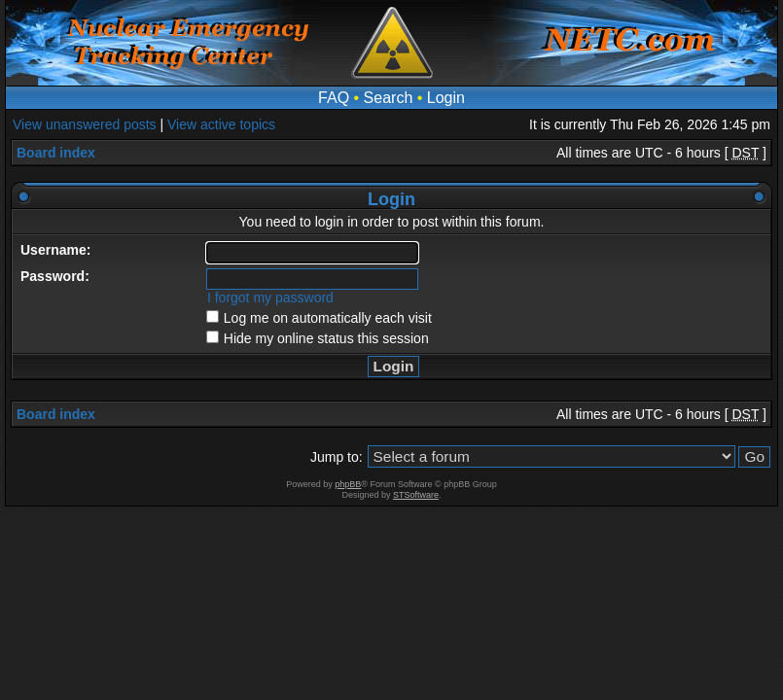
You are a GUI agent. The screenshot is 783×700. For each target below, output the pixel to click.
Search (389, 98)
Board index (56, 153)
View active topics (221, 124)
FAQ (334, 98)
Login (446, 98)
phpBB (348, 484)
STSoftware (416, 495)
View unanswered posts (85, 124)
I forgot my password (270, 297)
